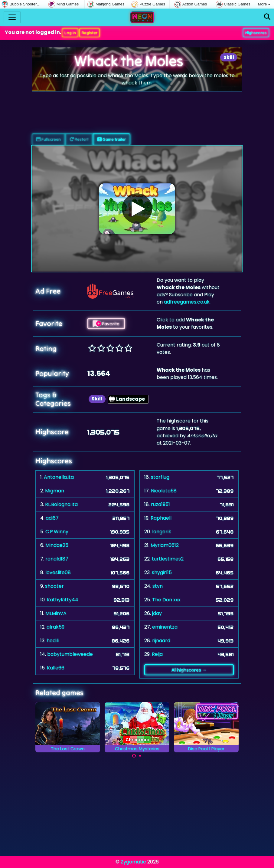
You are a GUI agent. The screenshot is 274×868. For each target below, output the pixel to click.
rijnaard (161, 641)
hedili (53, 641)
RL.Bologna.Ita (61, 504)
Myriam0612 (165, 545)
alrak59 (55, 627)
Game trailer (112, 139)
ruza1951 (160, 504)
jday (157, 613)
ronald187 (57, 559)
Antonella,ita (59, 477)
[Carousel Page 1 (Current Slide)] (134, 756)
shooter (54, 586)
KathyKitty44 (63, 600)
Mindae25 (57, 545)
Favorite (106, 324)
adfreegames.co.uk (187, 302)
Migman (55, 491)
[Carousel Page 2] (140, 756)
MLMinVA (56, 613)
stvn (158, 586)
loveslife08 (58, 572)
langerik (162, 532)
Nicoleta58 (164, 491)
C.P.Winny (57, 532)
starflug (160, 477)
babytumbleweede (70, 654)
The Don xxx (166, 600)
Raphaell (161, 518)
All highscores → (189, 670)
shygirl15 (162, 572)
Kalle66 (56, 668)
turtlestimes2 (168, 559)
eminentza (165, 627)
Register (90, 33)
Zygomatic (133, 862)
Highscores (256, 33)
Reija (157, 654)
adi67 (52, 518)
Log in (70, 33)
